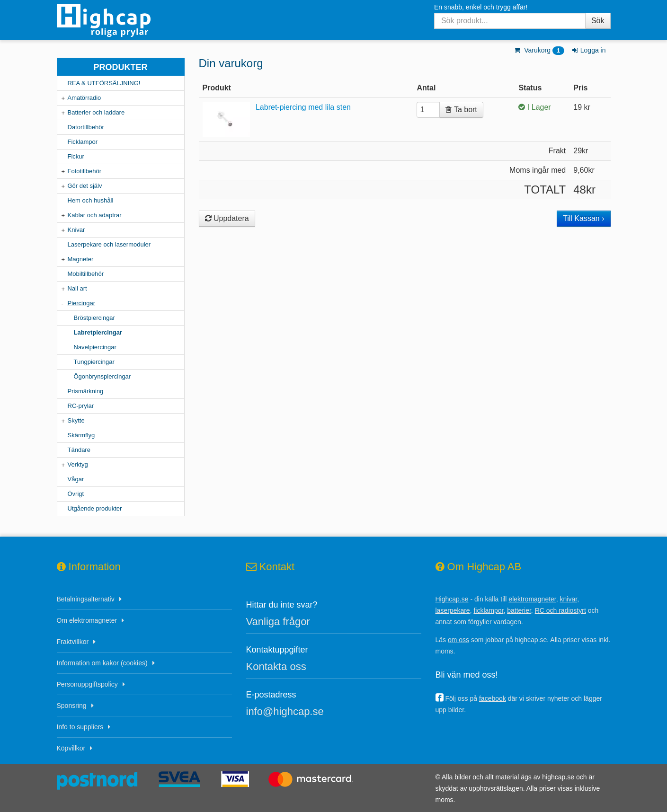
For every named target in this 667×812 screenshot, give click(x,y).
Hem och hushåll (91, 200)
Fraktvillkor (73, 642)
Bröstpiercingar (94, 318)
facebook (493, 698)
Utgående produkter (95, 508)
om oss (458, 640)
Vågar (76, 479)
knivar (569, 599)
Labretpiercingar (98, 332)
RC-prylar (81, 406)
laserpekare (453, 610)
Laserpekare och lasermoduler (109, 244)
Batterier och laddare (96, 112)
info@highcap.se (285, 711)
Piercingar (82, 303)
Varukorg (539, 50)
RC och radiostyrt (560, 610)
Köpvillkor (71, 748)
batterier (519, 610)
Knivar (76, 230)
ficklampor (488, 610)
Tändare (79, 450)
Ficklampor (83, 142)
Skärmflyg (81, 435)
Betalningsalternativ (86, 599)
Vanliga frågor (278, 622)
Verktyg (78, 464)
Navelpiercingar (95, 347)
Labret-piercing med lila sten (303, 107)
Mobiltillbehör (86, 274)
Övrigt (76, 494)
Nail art (77, 288)
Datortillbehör (86, 127)
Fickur (76, 156)
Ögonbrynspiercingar (102, 376)
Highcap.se (452, 599)
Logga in (588, 50)
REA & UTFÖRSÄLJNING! (104, 83)
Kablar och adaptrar (95, 215)
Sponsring (72, 706)
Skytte (76, 420)
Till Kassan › (583, 218)
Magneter (81, 259)
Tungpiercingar (94, 362)
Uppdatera (227, 218)
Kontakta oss (276, 666)
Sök (598, 21)
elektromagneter (532, 599)
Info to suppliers (80, 727)
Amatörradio (84, 98)
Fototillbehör (85, 171)
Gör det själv (85, 186)
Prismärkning (86, 391)
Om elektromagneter (87, 620)
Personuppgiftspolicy (87, 684)
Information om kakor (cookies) (102, 663)
